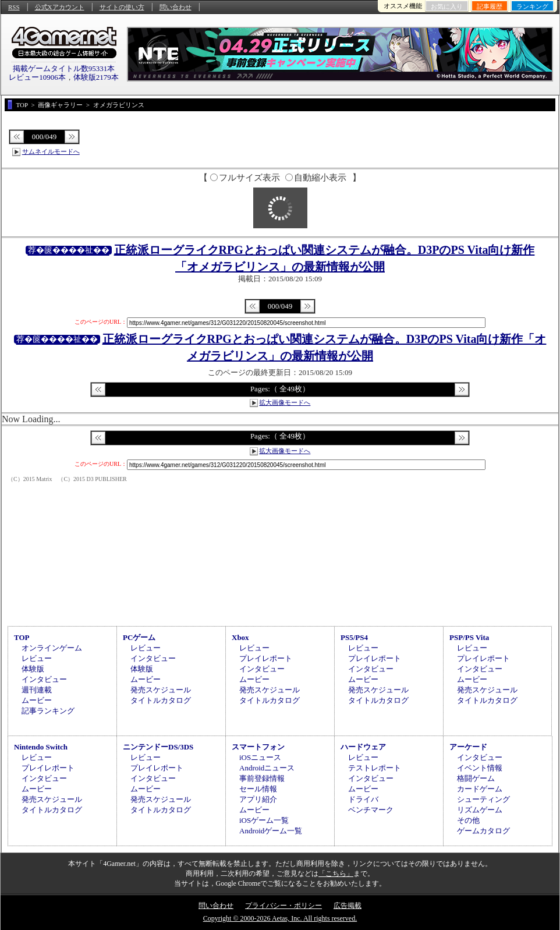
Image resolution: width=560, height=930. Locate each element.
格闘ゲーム (476, 778)
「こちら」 (336, 874)
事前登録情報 (262, 778)
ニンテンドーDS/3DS (158, 747)
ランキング (532, 6)
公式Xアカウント (60, 7)
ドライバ (363, 799)
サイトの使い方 (122, 7)
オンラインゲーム (52, 648)
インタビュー (44, 679)
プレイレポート (266, 658)
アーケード (468, 747)
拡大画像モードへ (285, 402)
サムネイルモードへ (51, 151)
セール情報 (258, 789)
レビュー (37, 658)
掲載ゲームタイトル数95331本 (64, 68)
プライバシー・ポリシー (283, 906)
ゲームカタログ (483, 831)
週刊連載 (37, 690)
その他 (468, 820)
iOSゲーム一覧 (264, 820)
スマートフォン (258, 747)
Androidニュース (267, 768)
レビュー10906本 (37, 77)
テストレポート (375, 768)
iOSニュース (260, 757)
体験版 (33, 669)
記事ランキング (48, 711)
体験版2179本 (96, 77)
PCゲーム (139, 637)
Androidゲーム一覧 (271, 831)
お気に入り (447, 6)
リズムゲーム (480, 810)
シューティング (483, 799)
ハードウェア (363, 747)
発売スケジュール (161, 690)
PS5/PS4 (354, 637)
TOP (22, 637)
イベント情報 (480, 768)
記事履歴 (490, 6)
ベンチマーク (371, 810)
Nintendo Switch (41, 747)
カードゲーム (480, 789)
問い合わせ (176, 7)
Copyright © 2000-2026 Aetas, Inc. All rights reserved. (280, 918)
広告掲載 (348, 906)
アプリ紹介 (258, 799)
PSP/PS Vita (469, 637)
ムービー (37, 700)
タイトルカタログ (161, 700)
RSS (14, 7)
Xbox (240, 637)
